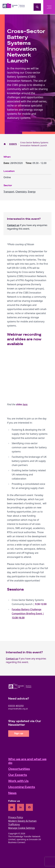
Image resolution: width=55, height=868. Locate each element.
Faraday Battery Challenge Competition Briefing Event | (28, 614)
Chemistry (21, 192)
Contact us (13, 225)
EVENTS (13, 144)
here (25, 404)
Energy (32, 192)
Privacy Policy (16, 817)
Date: (7, 163)
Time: (29, 163)
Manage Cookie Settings (22, 828)
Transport (9, 192)
